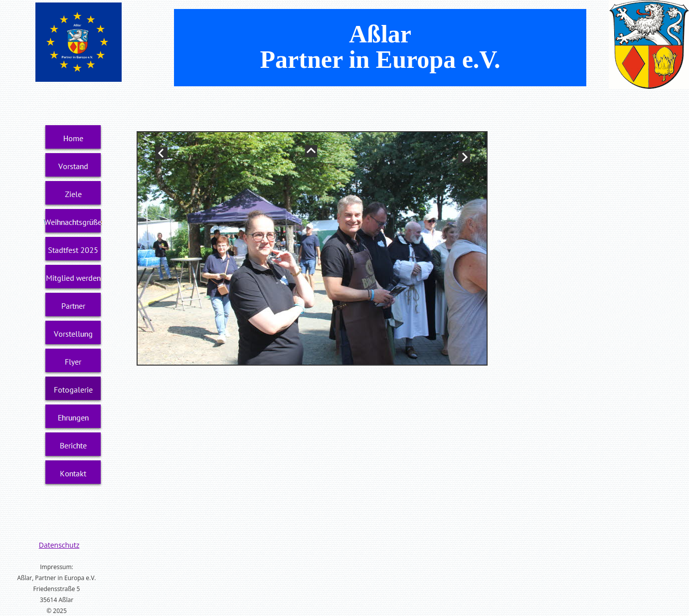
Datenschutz (59, 545)
